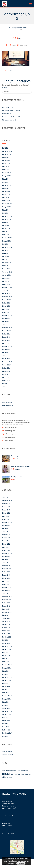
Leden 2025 (6, 170)
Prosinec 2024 (7, 173)
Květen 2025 (6, 157)
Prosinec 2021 (7, 263)
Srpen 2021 (6, 269)
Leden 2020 (6, 312)
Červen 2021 (6, 275)
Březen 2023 (6, 229)
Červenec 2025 (7, 151)
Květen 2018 (6, 368)
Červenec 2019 (7, 328)
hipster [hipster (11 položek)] (6, 774)
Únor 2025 (6, 167)
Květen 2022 (6, 253)
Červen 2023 (6, 219)
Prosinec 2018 (7, 346)
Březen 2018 (6, 374)
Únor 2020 (6, 309)
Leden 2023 (6, 235)
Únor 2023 (6, 232)
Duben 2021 (6, 281)
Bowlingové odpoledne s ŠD (11, 117)
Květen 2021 (6, 278)
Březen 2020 (6, 306)
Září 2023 (5, 213)
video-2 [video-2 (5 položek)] (6, 777)
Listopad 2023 (7, 207)
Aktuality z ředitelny (9, 804)
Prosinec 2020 (7, 287)
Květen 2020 (6, 303)
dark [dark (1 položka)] (15, 771)
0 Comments (24, 45)
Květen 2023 (6, 222)
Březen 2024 (6, 195)
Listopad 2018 (7, 349)
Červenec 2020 (7, 297)
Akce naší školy (7, 402)
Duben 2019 (6, 337)
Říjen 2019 (6, 322)
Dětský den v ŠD (8, 114)
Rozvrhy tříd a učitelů (9, 808)
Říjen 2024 (6, 179)
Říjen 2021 (6, 266)
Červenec (16, 470)
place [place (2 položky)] (26, 774)
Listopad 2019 (7, 318)
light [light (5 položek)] (20, 774)
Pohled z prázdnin (8, 108)
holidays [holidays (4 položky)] (14, 774)
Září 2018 (5, 356)
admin (14, 45)
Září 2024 (5, 182)
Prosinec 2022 (7, 238)
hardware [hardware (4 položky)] (24, 770)
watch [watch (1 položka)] (11, 778)
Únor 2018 (6, 377)
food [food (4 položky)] (18, 770)
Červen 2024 (6, 185)
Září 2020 (5, 291)
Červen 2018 (6, 365)
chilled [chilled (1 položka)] (7, 771)
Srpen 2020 (6, 294)
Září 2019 (5, 325)
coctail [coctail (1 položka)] (10, 771)
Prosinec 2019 (7, 315)
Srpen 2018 (6, 359)
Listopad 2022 (7, 241)
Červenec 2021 (7, 272)
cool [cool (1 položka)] (13, 771)
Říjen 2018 (6, 353)
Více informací (11, 863)
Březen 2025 (6, 164)
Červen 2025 (6, 154)
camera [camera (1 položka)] (4, 771)
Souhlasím (21, 863)
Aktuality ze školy (8, 405)
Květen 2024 (6, 188)
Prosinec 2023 (7, 204)
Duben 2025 (6, 160)
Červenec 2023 (7, 216)
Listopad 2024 (7, 176)
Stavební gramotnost (9, 120)
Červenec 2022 (7, 247)
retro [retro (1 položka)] (29, 774)
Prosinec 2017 (7, 384)
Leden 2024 (6, 201)
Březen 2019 (6, 340)
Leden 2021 (6, 284)
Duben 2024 (6, 191)
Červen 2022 (6, 250)
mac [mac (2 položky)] (23, 774)
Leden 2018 (6, 380)
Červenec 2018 (7, 362)
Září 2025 (5, 148)
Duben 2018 (6, 371)
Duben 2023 (6, 226)
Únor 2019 (6, 343)
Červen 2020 (6, 300)
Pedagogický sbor (8, 806)
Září (17, 39)
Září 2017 (5, 387)
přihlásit (5, 87)
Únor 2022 (6, 260)
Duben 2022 (6, 257)
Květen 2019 (6, 334)
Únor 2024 (6, 198)
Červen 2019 (6, 331)
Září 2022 (5, 244)
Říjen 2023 (6, 210)
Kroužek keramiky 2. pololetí (11, 111)
